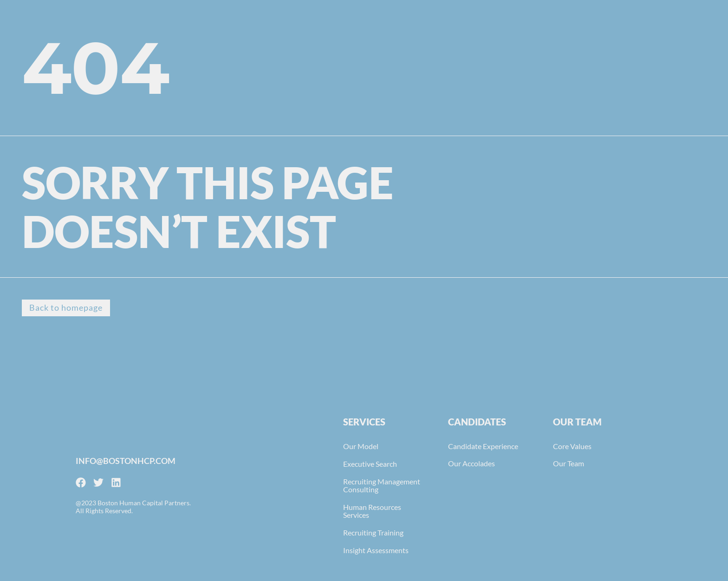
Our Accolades (471, 464)
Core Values (572, 447)
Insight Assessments (376, 551)
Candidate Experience (483, 447)
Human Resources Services (372, 511)
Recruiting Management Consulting (382, 486)
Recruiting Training (373, 533)
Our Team (569, 464)
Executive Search (370, 464)
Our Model (361, 447)
